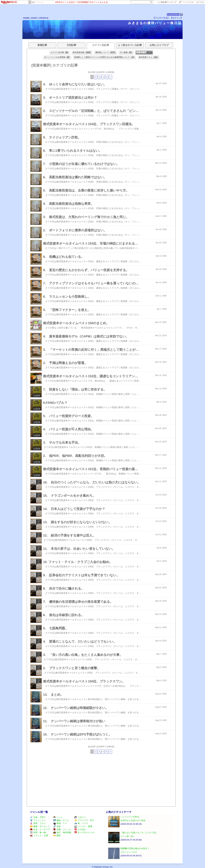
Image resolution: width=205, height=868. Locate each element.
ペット (58, 817)
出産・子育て (38, 817)
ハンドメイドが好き (130, 817)
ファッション (38, 820)
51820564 (173, 14)
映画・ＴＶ (60, 823)
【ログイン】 (176, 18)
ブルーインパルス (129, 852)
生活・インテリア (40, 829)
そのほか (80, 829)
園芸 (57, 835)
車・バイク (81, 823)
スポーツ (80, 817)
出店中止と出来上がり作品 (133, 820)
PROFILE (44, 18)
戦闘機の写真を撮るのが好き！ (135, 848)
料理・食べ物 (38, 832)
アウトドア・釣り (84, 820)
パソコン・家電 (83, 826)
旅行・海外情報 (62, 832)
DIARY (34, 18)
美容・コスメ (38, 823)
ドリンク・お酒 (39, 835)
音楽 (57, 826)
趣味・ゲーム (37, 2)
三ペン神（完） (128, 836)
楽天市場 (200, 2)
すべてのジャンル (84, 832)
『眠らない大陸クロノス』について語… (139, 833)
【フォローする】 (161, 18)
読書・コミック (62, 829)
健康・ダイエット (40, 826)
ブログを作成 (188, 2)
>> (167, 2)
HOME (26, 18)
